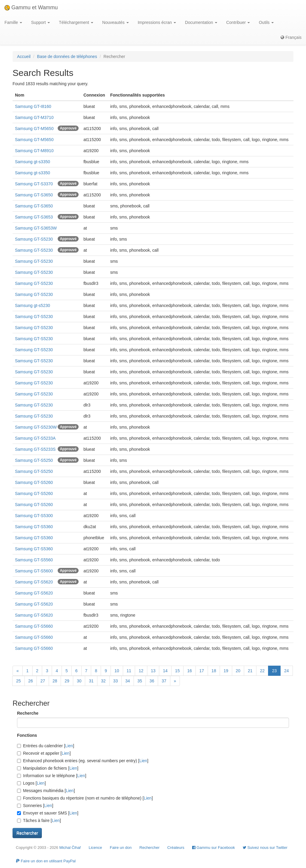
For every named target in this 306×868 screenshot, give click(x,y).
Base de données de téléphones (67, 56)
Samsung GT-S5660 (34, 626)
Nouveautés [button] (115, 22)
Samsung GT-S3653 (34, 217)
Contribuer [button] (238, 22)
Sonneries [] (35, 806)
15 (178, 671)
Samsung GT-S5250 (34, 460)
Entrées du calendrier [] (46, 746)
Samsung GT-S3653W (36, 228)
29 (67, 681)
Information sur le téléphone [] (52, 776)
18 (214, 671)
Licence (95, 848)
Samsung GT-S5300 (34, 516)
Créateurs (176, 848)
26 (31, 681)
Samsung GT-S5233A (35, 438)
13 (153, 671)
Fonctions (27, 735)
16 (189, 671)
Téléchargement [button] (76, 22)
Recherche (28, 713)
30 (79, 681)
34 (128, 681)
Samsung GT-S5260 (34, 482)
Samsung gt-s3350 (33, 162)
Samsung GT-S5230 (34, 239)
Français (291, 37)
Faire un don (121, 848)
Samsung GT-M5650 (34, 129)
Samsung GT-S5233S (35, 449)
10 (117, 671)
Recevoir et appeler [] (44, 753)
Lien (69, 746)
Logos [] (31, 783)
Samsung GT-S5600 (34, 571)
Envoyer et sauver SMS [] (48, 813)
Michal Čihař (70, 848)
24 (287, 671)
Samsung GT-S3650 (34, 195)
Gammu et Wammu (31, 7)
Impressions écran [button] (157, 22)
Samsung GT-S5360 (34, 527)
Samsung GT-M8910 (34, 151)
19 (226, 671)
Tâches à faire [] (39, 820)
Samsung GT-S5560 (34, 560)
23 (274, 671)
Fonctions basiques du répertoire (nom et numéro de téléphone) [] (85, 798)
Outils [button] (266, 22)
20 (238, 671)
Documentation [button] (201, 22)
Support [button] (40, 22)
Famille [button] (13, 22)
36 (152, 681)
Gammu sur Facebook (214, 848)
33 (116, 681)
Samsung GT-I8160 (33, 106)
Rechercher (150, 848)
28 (55, 681)
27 (43, 681)
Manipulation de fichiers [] (48, 768)
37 (164, 681)
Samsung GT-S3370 (34, 184)
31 (91, 681)
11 (129, 671)
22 (262, 671)
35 (140, 681)
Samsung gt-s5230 (33, 305)
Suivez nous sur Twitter (265, 848)
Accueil (24, 56)
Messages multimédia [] (46, 791)
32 (103, 681)
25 (19, 681)
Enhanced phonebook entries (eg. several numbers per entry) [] (83, 761)
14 (165, 671)
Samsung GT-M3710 (34, 117)
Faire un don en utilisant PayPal (46, 861)
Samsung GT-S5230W (36, 427)
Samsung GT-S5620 (34, 582)
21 (250, 671)
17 (202, 671)
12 (141, 671)
